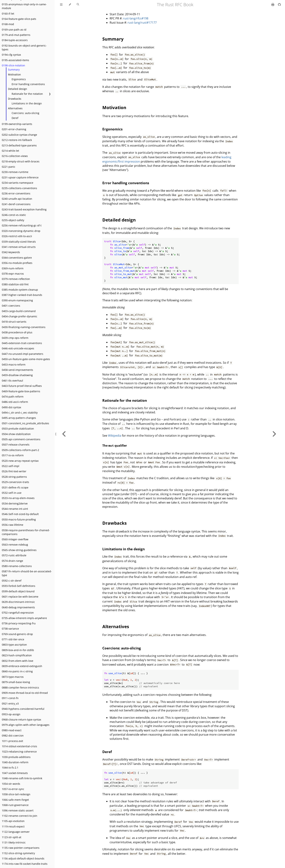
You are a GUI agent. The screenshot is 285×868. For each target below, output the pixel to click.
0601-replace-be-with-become (20, 597)
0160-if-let (8, 14)
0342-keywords (11, 252)
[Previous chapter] (64, 434)
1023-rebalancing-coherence (19, 752)
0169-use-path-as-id (14, 30)
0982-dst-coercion (13, 736)
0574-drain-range (12, 561)
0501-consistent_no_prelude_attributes (25, 423)
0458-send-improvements (17, 370)
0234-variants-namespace (18, 183)
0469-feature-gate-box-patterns (21, 391)
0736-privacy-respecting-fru (19, 623)
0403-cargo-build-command (19, 311)
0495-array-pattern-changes (19, 418)
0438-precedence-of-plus (17, 332)
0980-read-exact (12, 730)
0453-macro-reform (14, 365)
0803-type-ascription (14, 645)
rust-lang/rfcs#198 (136, 18)
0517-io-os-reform (13, 455)
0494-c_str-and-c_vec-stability (20, 413)
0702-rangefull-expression (18, 613)
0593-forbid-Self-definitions (19, 586)
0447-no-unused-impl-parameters (23, 354)
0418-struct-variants (14, 322)
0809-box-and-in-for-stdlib (18, 650)
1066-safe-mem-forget (15, 800)
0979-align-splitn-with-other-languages (26, 725)
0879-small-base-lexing (16, 682)
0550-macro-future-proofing (19, 519)
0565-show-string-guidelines (19, 550)
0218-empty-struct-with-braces (21, 161)
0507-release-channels (16, 445)
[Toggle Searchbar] (78, 5)
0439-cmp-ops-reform (15, 338)
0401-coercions (11, 306)
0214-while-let (10, 151)
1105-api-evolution (13, 821)
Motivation (14, 74)
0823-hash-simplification (17, 655)
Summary (14, 70)
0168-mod (8, 24)
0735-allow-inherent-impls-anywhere (24, 618)
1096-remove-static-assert (18, 810)
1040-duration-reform (15, 762)
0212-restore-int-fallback (17, 140)
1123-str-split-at (12, 837)
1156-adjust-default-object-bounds (23, 858)
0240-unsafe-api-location (17, 199)
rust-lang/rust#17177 (142, 23)
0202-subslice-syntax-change (19, 135)
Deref (15, 118)
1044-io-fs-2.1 (10, 768)
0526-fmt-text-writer (14, 471)
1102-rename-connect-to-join (20, 816)
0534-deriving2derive (15, 503)
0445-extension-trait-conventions (22, 343)
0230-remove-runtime (15, 172)
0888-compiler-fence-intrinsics (20, 688)
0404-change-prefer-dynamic (20, 316)
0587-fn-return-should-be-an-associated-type (27, 573)
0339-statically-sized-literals (19, 242)
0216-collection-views (15, 156)
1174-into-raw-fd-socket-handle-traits (25, 864)
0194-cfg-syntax (11, 55)
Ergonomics (19, 79)
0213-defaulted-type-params (19, 145)
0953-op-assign (11, 714)
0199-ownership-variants (17, 124)
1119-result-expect (13, 826)
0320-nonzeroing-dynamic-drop (21, 231)
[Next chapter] (274, 434)
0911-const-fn (10, 698)
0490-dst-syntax (11, 407)
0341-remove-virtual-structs (19, 247)
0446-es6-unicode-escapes (18, 348)
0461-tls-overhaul (12, 381)
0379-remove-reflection (16, 279)
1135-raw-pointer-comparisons (21, 848)
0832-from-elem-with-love (18, 661)
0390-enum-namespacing (17, 300)
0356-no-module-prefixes (17, 263)
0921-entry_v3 (10, 704)
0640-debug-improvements (18, 607)
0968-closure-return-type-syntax (21, 720)
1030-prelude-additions (16, 757)
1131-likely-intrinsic (14, 842)
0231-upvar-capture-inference (20, 177)
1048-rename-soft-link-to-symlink (22, 778)
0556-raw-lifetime (13, 525)
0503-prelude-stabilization (18, 429)
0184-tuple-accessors (15, 40)
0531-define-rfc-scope (15, 487)
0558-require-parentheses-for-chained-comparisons (26, 532)
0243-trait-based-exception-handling (24, 209)
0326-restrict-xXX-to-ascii (17, 236)
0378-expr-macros (13, 274)
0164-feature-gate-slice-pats (19, 19)
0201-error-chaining (14, 129)
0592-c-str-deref (12, 581)
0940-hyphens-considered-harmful (23, 709)
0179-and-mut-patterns (16, 35)
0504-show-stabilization (16, 434)
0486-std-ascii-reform (15, 402)
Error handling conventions (28, 84)
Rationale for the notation (27, 94)
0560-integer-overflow (15, 539)
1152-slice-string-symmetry (18, 853)
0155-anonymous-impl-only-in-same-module (24, 6)
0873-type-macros (13, 677)
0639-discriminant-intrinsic (18, 602)
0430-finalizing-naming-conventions (24, 327)
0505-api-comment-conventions (21, 439)
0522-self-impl (11, 466)
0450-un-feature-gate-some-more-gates (26, 359)
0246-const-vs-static (14, 215)
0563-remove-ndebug (15, 545)
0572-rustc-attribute (14, 555)
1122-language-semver (16, 832)
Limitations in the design (27, 103)
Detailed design (18, 89)
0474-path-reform (13, 397)
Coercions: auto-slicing (25, 113)
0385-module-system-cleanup (20, 290)
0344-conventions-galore (17, 258)
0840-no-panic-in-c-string (17, 671)
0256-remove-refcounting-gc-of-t (22, 225)
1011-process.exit (12, 741)
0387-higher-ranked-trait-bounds (22, 295)
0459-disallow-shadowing (17, 375)
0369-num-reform (13, 268)
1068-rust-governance (15, 805)
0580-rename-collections (17, 566)
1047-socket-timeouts (15, 773)
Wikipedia (115, 436)
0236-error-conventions (16, 193)
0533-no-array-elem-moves (18, 498)
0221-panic (9, 167)
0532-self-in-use (12, 493)
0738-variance (10, 629)
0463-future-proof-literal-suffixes (22, 386)
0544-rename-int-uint (15, 509)
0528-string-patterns (14, 477)
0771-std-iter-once (13, 639)
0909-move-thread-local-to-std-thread (25, 693)
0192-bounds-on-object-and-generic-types (24, 47)
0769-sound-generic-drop (17, 634)
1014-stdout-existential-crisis (19, 746)
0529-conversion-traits (15, 482)
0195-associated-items (15, 60)
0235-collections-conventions (19, 188)
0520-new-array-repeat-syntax (20, 461)
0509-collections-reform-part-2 (20, 450)
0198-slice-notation (13, 65)
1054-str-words (11, 784)
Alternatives (15, 108)
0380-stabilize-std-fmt (15, 284)
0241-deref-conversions (16, 204)
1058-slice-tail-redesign (16, 794)
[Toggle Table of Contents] (61, 5)
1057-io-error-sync (13, 789)
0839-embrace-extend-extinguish (22, 666)
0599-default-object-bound (18, 591)
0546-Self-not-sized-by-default (20, 514)
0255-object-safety (13, 220)
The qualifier (115, 446)
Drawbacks (15, 99)
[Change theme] (70, 5)
